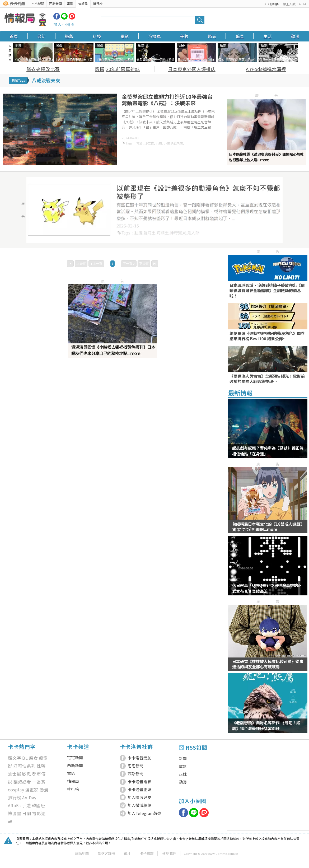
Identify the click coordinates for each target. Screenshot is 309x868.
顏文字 (15, 758)
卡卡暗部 (147, 853)
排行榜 (98, 4)
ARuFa (14, 805)
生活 (268, 36)
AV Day (29, 797)
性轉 (41, 766)
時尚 (212, 36)
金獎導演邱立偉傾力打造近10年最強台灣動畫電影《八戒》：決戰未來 (167, 100)
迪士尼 (15, 774)
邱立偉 (149, 143)
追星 (240, 36)
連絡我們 (169, 853)
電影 (70, 4)
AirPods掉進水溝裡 (266, 69)
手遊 (26, 805)
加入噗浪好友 (139, 797)
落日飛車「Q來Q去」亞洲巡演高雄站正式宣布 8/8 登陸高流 (267, 588)
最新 (41, 36)
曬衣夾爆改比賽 (43, 69)
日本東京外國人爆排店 (192, 69)
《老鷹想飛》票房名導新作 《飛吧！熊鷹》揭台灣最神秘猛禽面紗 (266, 725)
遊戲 (69, 36)
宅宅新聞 (38, 4)
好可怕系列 (25, 766)
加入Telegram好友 (145, 813)
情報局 (83, 4)
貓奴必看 (22, 782)
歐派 (27, 774)
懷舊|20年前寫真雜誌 (117, 69)
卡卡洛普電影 (139, 781)
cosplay (16, 790)
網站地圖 (82, 853)
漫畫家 (32, 790)
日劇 (27, 813)
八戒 (159, 143)
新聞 (183, 758)
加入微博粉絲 (139, 805)
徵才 (127, 853)
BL (25, 758)
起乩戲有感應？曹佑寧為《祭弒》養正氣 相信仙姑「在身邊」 (268, 451)
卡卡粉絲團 (271, 4)
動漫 (295, 36)
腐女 (34, 758)
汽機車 (154, 36)
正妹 (183, 774)
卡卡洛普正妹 (139, 789)
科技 (97, 36)
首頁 (14, 36)
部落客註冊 (106, 853)
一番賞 (39, 782)
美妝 (184, 36)
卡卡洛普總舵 (139, 758)
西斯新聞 (55, 4)
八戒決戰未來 (174, 143)
